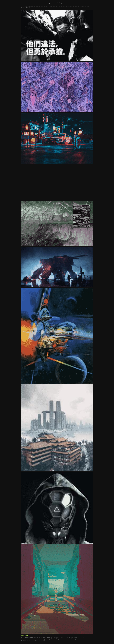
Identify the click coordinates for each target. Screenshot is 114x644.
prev (22, 636)
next (27, 636)
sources (28, 3)
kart (22, 3)
